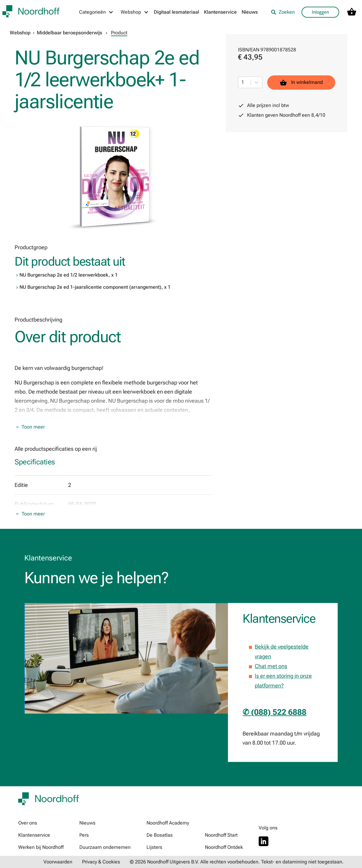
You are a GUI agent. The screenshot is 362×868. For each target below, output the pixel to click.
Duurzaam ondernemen (105, 847)
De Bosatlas (160, 835)
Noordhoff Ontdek (224, 847)
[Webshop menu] (135, 12)
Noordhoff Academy (168, 823)
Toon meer (33, 427)
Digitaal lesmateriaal (176, 12)
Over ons (28, 823)
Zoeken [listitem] (283, 12)
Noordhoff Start (221, 835)
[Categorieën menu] (96, 12)
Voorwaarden (58, 862)
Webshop (20, 33)
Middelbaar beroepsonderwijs (69, 33)
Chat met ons (271, 666)
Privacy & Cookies (101, 862)
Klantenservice (220, 12)
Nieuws (250, 12)
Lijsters (154, 847)
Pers (84, 835)
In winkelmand (301, 83)
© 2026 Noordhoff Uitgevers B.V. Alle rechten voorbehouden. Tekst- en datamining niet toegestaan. (237, 862)
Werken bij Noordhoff (41, 847)
